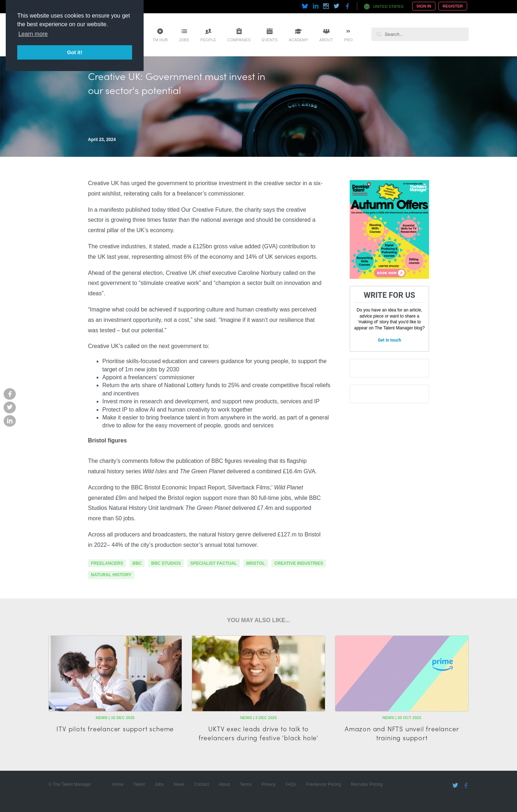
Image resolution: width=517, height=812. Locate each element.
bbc (137, 563)
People (208, 40)
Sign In (424, 6)
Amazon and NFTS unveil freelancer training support (402, 733)
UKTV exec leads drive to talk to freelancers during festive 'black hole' (258, 733)
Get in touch (389, 340)
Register (453, 6)
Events (270, 40)
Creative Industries (299, 563)
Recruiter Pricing (367, 784)
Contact (202, 784)
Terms (246, 784)
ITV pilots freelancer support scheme (115, 729)
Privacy (268, 784)
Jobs (184, 40)
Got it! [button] (75, 52)
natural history (111, 575)
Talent (139, 784)
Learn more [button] (33, 34)
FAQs (291, 784)
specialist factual (214, 563)
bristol (256, 563)
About (326, 40)
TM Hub (160, 40)
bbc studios (166, 563)
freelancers (107, 563)
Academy (298, 40)
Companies (239, 40)
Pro (348, 40)
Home (118, 784)
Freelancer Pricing (323, 784)
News (179, 784)
